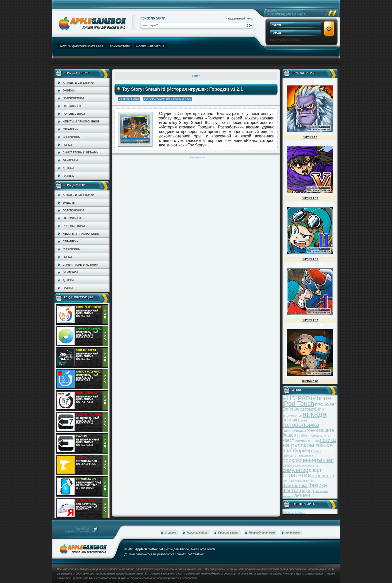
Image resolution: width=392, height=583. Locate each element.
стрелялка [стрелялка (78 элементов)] (323, 476)
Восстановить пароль (286, 40)
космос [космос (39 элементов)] (300, 441)
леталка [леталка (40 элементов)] (312, 441)
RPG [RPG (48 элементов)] (319, 404)
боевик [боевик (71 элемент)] (290, 420)
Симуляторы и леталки (81, 152)
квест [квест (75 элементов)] (288, 440)
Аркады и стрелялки (78, 83)
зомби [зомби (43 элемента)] (302, 435)
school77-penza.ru (294, 512)
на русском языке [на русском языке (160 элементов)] (308, 445)
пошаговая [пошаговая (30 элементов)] (306, 456)
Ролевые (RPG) (74, 114)
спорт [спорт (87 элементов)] (315, 470)
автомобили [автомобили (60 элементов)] (312, 409)
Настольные (72, 106)
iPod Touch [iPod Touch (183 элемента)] (298, 404)
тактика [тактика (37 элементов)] (288, 481)
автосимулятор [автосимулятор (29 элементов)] (292, 416)
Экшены (69, 90)
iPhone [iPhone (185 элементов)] (321, 398)
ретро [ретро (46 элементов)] (287, 465)
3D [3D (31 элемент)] (284, 399)
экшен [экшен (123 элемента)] (302, 495)
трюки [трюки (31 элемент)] (298, 481)
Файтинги (70, 160)
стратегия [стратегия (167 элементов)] (297, 475)
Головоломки (73, 98)
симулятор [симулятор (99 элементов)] (295, 470)
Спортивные (72, 137)
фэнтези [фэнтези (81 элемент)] (292, 490)
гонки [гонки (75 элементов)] (312, 430)
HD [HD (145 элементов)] (291, 398)
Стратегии (71, 129)
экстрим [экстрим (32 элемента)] (288, 496)
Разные (68, 176)
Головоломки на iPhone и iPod (168, 99)
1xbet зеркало (196, 157)
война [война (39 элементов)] (302, 420)
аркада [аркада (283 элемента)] (314, 414)
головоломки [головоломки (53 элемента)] (294, 430)
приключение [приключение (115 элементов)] (299, 460)
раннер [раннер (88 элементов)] (325, 460)
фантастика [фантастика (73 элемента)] (295, 485)
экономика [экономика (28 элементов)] (321, 491)
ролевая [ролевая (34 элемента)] (299, 466)
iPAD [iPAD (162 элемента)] (303, 398)
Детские (69, 168)
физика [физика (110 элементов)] (318, 485)
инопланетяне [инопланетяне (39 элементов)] (319, 435)
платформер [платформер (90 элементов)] (297, 451)
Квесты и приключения (81, 121)
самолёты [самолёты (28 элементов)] (312, 466)
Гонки (67, 145)
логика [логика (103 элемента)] (328, 440)
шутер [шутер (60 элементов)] (308, 491)
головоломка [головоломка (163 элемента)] (301, 425)
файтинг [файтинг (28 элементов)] (308, 481)
